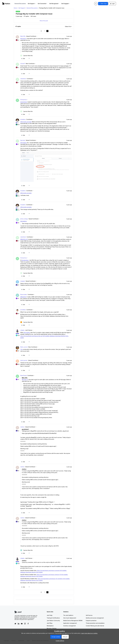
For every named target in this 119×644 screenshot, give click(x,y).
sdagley (22, 330)
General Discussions (20, 4)
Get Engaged (66, 4)
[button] (103, 4)
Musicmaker (24, 294)
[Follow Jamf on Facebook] (28, 624)
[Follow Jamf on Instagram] (25, 624)
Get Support (32, 4)
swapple (23, 281)
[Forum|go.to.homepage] (6, 4)
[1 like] (26, 56)
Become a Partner (52, 628)
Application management (70, 623)
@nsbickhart (24, 102)
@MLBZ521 (23, 297)
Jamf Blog (50, 623)
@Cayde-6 (23, 39)
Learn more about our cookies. (89, 633)
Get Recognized (54, 4)
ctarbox (22, 427)
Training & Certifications (53, 618)
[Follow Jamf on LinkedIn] (19, 624)
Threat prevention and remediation (95, 623)
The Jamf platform (68, 615)
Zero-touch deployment (70, 618)
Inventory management (70, 626)
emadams (23, 119)
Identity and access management (95, 618)
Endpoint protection (91, 621)
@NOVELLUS (24, 239)
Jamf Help (50, 615)
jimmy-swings (24, 219)
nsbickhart (23, 79)
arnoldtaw (23, 310)
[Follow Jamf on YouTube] (22, 624)
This (21, 349)
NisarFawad (24, 375)
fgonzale (23, 140)
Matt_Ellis (23, 36)
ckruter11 (23, 64)
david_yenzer (24, 360)
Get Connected (43, 4)
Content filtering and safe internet (95, 626)
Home (15, 8)
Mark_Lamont (24, 347)
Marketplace (50, 626)
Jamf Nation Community (53, 621)
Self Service (89, 615)
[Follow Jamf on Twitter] (15, 624)
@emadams (24, 143)
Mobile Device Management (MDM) (73, 621)
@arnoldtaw (27, 333)
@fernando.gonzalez (26, 122)
